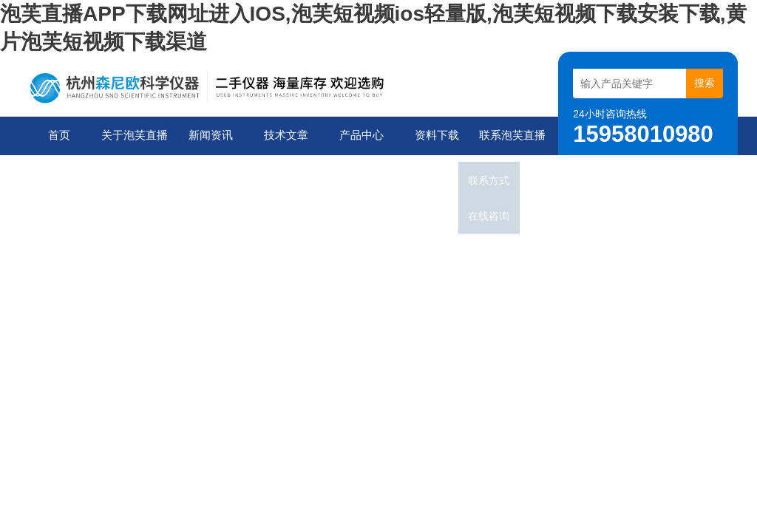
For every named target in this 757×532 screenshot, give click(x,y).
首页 (57, 136)
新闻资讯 (208, 136)
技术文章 (283, 136)
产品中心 (359, 136)
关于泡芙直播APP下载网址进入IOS (132, 142)
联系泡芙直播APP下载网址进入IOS (510, 142)
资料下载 (434, 136)
